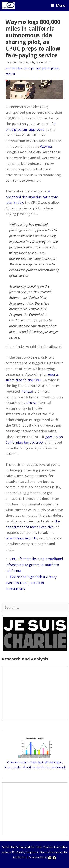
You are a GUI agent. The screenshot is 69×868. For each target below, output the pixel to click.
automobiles (14, 68)
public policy (50, 68)
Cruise (32, 403)
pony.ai (36, 68)
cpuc (27, 68)
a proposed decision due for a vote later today (32, 197)
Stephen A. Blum (36, 852)
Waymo (46, 146)
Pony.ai (27, 391)
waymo (10, 74)
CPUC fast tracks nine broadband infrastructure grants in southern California (34, 565)
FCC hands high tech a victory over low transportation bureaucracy (31, 583)
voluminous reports (21, 538)
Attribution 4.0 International (35, 857)
